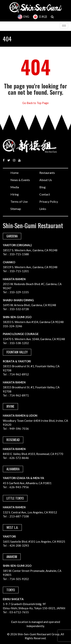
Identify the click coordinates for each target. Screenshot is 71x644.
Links (43, 209)
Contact (45, 194)
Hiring (15, 194)
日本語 (40, 17)
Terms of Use (19, 201)
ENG (23, 17)
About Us (46, 180)
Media (15, 187)
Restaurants (47, 173)
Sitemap (16, 209)
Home (14, 173)
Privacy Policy (49, 201)
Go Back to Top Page (35, 103)
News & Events (20, 180)
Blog (43, 187)
